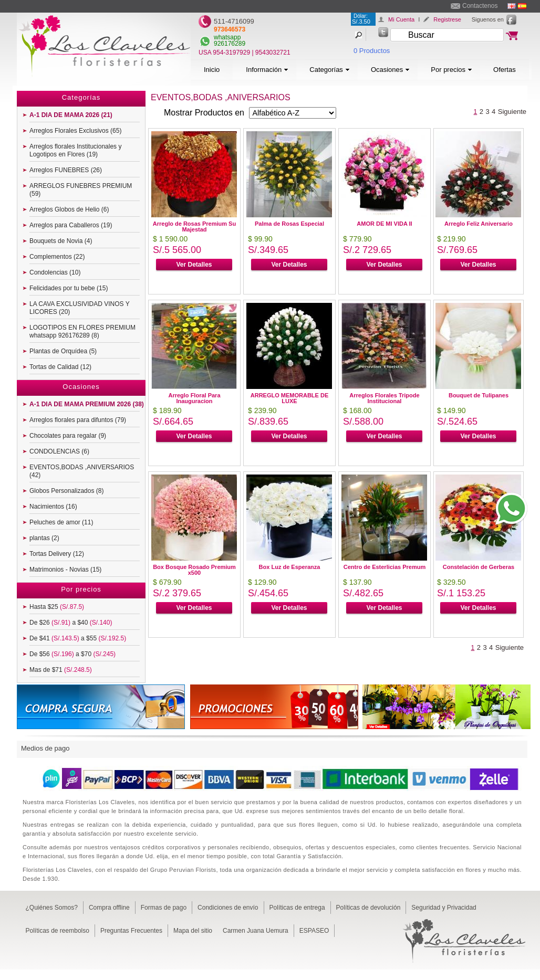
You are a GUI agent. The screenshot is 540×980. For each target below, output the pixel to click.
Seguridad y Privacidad (444, 908)
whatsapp (227, 37)
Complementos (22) (57, 257)
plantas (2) (44, 538)
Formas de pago (164, 908)
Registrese (447, 19)
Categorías (330, 70)
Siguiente (512, 112)
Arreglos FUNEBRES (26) (66, 170)
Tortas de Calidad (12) (60, 367)
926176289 (230, 44)
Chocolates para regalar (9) (68, 436)
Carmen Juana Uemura (256, 931)
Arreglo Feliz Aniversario (479, 224)
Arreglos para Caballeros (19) (71, 225)
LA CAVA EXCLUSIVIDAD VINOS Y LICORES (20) (80, 308)
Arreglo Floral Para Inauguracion (194, 398)
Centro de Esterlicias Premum (385, 567)
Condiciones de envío (228, 908)
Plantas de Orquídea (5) (63, 351)
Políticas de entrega (297, 908)
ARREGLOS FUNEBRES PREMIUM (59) (81, 190)
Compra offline (109, 908)
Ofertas (505, 70)
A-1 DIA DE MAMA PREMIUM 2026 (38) (87, 404)
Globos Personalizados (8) (66, 491)
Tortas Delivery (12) (57, 554)
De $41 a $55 (78, 638)
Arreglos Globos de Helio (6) (69, 209)
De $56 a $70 (72, 654)
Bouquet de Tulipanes (479, 395)
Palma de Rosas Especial (289, 224)
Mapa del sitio (193, 931)
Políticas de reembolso (58, 931)
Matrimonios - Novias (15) (65, 570)
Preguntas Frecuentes (131, 931)
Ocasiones (390, 70)
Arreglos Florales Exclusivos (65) (75, 131)
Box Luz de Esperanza (290, 567)
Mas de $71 (61, 670)
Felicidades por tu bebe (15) (69, 288)
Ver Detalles (194, 265)
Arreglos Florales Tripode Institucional (384, 398)
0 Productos (372, 51)
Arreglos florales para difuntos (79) (78, 420)
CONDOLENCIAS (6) (59, 451)
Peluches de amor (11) (61, 522)
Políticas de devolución (368, 908)
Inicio (212, 70)
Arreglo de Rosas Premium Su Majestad (194, 226)
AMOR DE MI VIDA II (384, 224)
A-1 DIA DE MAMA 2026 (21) (71, 115)
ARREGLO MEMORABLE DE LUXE (290, 398)
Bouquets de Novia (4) (61, 241)
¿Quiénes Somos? (52, 908)
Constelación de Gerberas (479, 567)
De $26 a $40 (71, 623)
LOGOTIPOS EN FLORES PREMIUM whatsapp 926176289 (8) (82, 331)
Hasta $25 (57, 607)
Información (267, 70)
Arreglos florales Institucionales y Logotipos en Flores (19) (75, 150)
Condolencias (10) (55, 272)
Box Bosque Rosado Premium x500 (194, 570)
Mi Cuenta (401, 19)
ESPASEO (314, 931)
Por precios (451, 70)
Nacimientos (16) (53, 507)
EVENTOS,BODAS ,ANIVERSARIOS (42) (82, 471)
